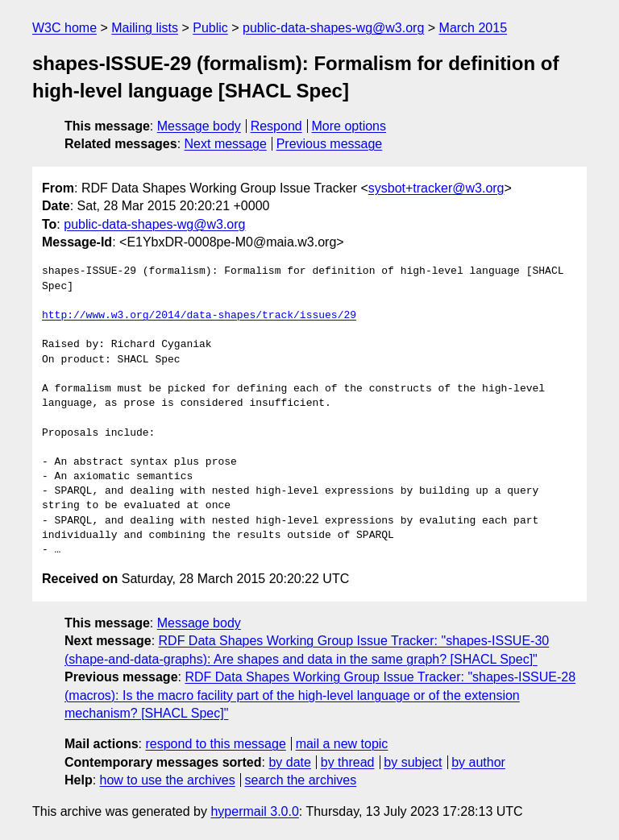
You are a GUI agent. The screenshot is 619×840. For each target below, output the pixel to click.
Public (210, 28)
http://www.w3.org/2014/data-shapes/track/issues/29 (199, 316)
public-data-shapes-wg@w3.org (333, 28)
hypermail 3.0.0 (254, 811)
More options (349, 126)
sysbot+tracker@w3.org (436, 188)
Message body (199, 126)
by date (289, 762)
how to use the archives (168, 780)
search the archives (301, 780)
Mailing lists (145, 28)
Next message (226, 144)
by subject (413, 762)
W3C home (64, 28)
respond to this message (215, 744)
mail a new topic (342, 744)
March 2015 (474, 28)
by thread (348, 762)
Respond (276, 126)
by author (478, 762)
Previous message (330, 144)
